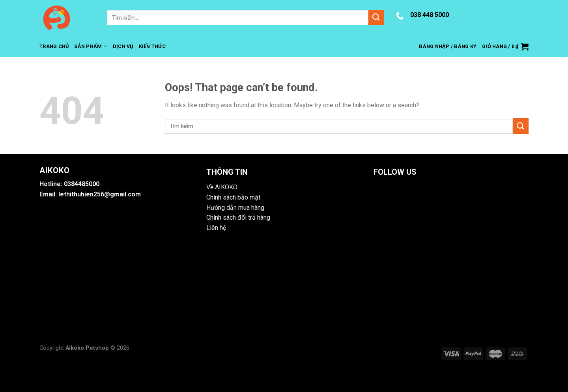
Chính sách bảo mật (233, 197)
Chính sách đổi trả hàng (238, 217)
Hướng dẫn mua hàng (235, 208)
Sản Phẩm (91, 46)
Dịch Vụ (123, 46)
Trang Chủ (54, 46)
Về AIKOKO (222, 187)
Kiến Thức (152, 46)
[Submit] (376, 18)
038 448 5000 (430, 15)
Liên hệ (216, 228)
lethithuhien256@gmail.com (100, 194)
